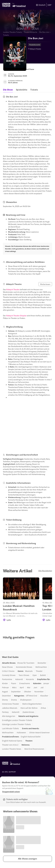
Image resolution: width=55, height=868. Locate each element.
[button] (27, 859)
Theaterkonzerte (31, 32)
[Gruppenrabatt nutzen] (11, 791)
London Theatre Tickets (12, 32)
